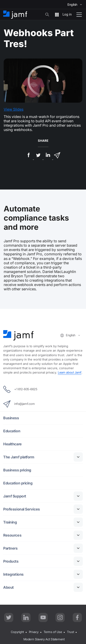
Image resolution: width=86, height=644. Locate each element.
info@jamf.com (19, 404)
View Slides (14, 109)
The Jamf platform (19, 457)
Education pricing (18, 483)
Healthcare (12, 444)
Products (11, 561)
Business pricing (17, 470)
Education (12, 431)
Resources (12, 535)
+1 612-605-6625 (20, 389)
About (8, 587)
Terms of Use (53, 632)
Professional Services (22, 509)
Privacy (34, 632)
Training (10, 522)
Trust (70, 632)
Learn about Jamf (70, 372)
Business (11, 418)
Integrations (13, 574)
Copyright (17, 632)
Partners (10, 548)
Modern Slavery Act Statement (44, 639)
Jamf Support (15, 496)
